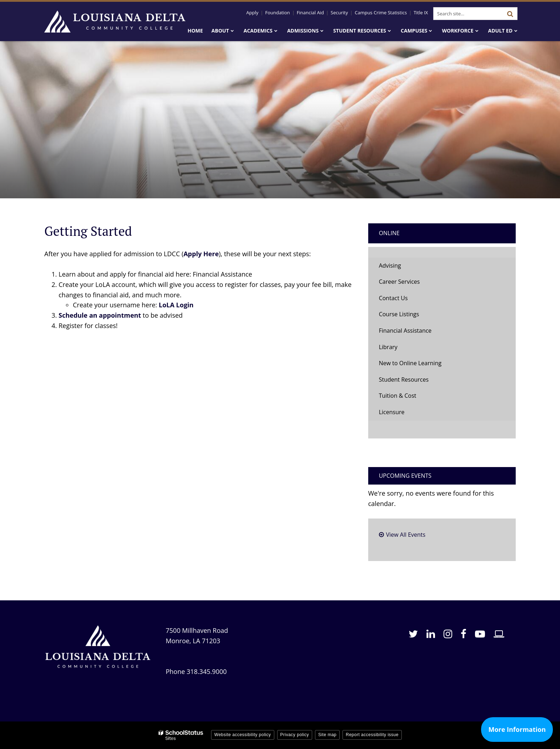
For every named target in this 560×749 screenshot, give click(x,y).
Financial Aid (310, 13)
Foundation (277, 13)
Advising (390, 266)
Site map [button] (327, 735)
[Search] (510, 14)
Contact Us (393, 298)
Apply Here (201, 254)
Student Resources (404, 380)
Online (389, 233)
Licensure (392, 412)
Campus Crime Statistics (381, 13)
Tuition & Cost (398, 396)
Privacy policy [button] (295, 735)
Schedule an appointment (100, 315)
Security (339, 13)
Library (388, 347)
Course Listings (399, 314)
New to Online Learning (410, 363)
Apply (252, 13)
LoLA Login (176, 305)
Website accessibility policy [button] (243, 735)
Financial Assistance (405, 331)
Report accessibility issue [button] (372, 735)
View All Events (406, 535)
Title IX (421, 13)
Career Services (399, 282)
